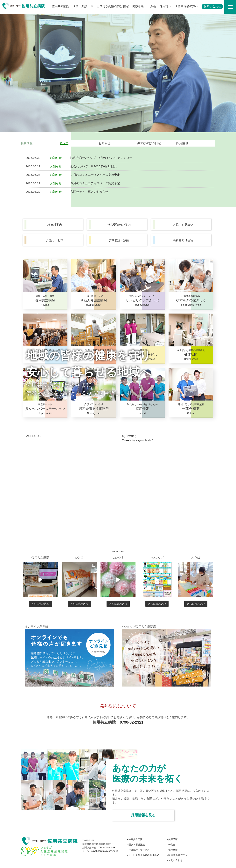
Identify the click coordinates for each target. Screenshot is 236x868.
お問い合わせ (212, 6)
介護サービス (55, 240)
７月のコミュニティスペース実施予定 (95, 175)
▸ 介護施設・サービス (138, 850)
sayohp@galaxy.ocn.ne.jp (105, 851)
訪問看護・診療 (119, 240)
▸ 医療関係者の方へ (177, 855)
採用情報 (165, 6)
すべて (64, 143)
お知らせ (104, 143)
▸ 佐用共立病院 (135, 839)
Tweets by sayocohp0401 (138, 440)
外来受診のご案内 (119, 225)
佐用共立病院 (60, 6)
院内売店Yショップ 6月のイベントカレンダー (101, 158)
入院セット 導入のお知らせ (89, 192)
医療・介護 (80, 6)
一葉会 (152, 6)
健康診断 (138, 6)
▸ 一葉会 (171, 845)
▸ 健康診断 (172, 839)
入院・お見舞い (183, 225)
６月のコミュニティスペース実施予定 (95, 183)
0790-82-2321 (132, 722)
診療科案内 (55, 225)
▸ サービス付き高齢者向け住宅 (143, 855)
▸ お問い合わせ (174, 860)
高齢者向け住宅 (183, 240)
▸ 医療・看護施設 (136, 845)
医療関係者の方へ (186, 6)
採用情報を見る (143, 815)
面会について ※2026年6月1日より (94, 166)
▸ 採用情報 (172, 850)
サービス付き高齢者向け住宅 (110, 6)
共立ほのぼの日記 (149, 143)
